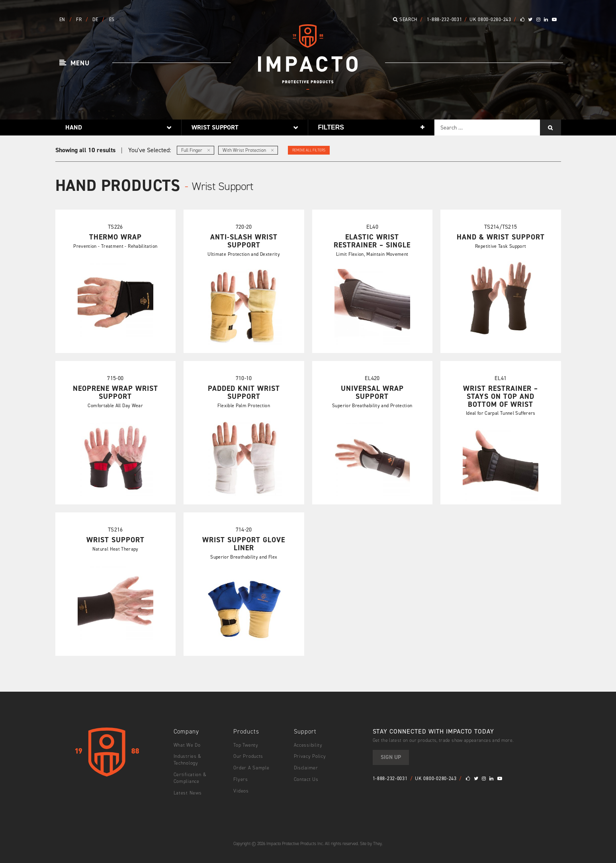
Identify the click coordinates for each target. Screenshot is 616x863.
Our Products (248, 756)
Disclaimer (306, 768)
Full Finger (196, 150)
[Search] (550, 127)
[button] (75, 63)
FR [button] (80, 20)
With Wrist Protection (248, 150)
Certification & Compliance (190, 778)
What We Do (187, 745)
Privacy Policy (310, 756)
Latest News (188, 793)
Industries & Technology (188, 760)
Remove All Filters (309, 150)
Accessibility (308, 745)
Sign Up (391, 757)
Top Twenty (246, 745)
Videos (241, 791)
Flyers (241, 779)
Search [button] (405, 20)
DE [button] (96, 20)
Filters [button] (331, 127)
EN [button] (63, 20)
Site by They (371, 844)
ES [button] (112, 20)
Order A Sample (251, 768)
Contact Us (306, 779)
